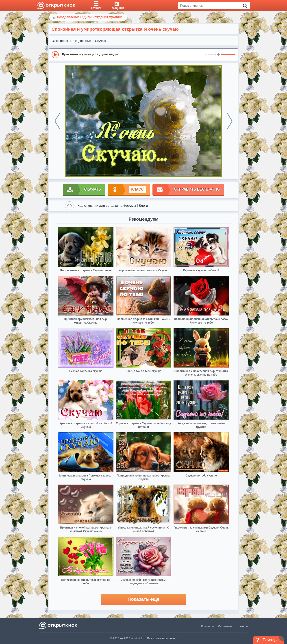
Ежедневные (82, 41)
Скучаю (101, 41)
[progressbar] (228, 55)
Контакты (207, 626)
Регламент (225, 626)
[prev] (57, 121)
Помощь (242, 626)
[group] (143, 54)
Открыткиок (60, 41)
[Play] (55, 55)
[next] (230, 121)
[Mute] (219, 55)
